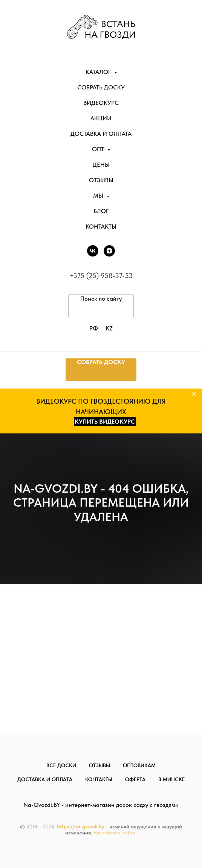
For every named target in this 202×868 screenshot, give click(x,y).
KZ (109, 328)
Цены (101, 165)
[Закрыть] (194, 394)
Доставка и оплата (101, 134)
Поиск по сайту (101, 299)
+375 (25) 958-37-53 (101, 276)
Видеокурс (101, 103)
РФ (94, 328)
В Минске (171, 779)
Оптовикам (139, 765)
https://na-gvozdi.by (81, 827)
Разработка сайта (115, 833)
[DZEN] (109, 251)
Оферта (135, 779)
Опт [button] (99, 149)
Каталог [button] (99, 72)
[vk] (93, 251)
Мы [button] (99, 196)
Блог (101, 211)
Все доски (61, 765)
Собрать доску (101, 87)
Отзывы (101, 180)
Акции (101, 118)
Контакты (101, 227)
